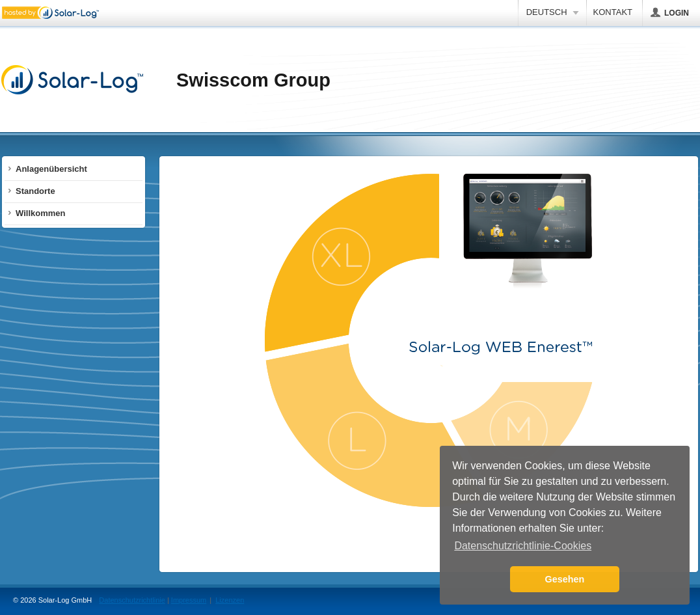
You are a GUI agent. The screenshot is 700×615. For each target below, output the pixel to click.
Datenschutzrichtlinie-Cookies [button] (523, 546)
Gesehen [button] (565, 579)
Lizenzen (230, 600)
